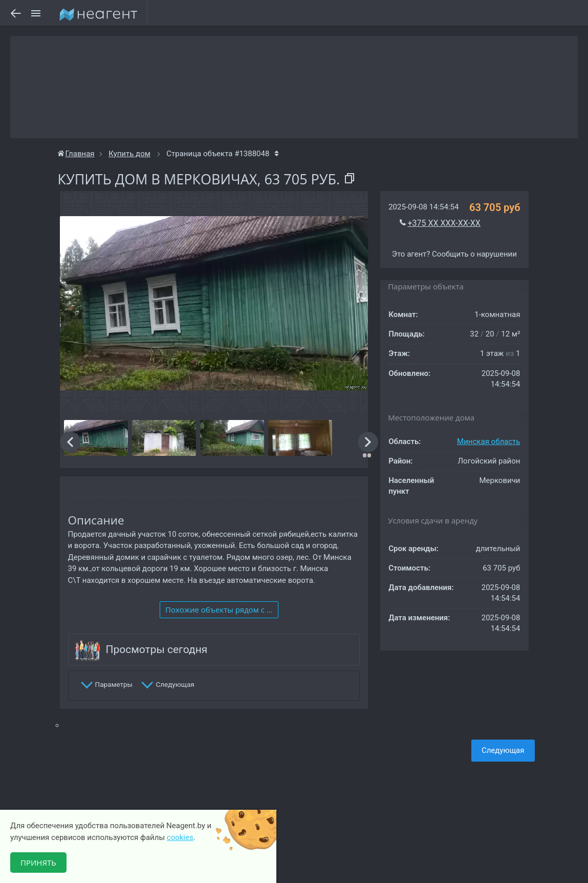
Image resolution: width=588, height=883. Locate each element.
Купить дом (129, 154)
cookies (180, 837)
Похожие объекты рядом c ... (219, 609)
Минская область (488, 441)
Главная (76, 154)
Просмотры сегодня (157, 649)
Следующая (503, 750)
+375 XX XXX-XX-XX (444, 223)
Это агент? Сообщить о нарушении (454, 254)
